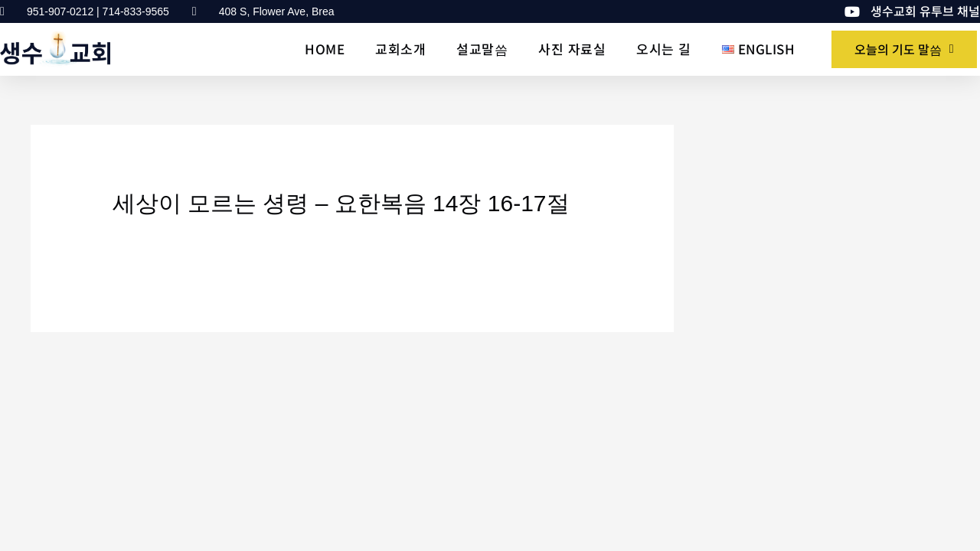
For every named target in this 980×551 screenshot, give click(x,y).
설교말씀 (482, 49)
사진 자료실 (572, 49)
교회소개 (400, 49)
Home (325, 49)
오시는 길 (664, 49)
